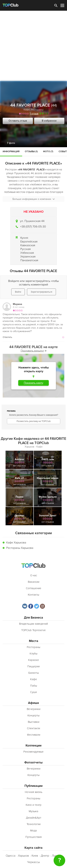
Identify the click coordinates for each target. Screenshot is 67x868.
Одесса (11, 856)
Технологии (34, 824)
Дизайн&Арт (34, 818)
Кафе (27, 110)
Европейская (29, 242)
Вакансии (34, 582)
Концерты (33, 715)
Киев (35, 856)
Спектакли (33, 728)
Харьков (23, 856)
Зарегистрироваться (41, 292)
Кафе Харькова (16, 543)
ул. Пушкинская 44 (32, 221)
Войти (18, 292)
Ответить (7, 337)
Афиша (33, 703)
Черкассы (33, 862)
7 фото (11, 143)
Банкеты (34, 673)
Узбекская (27, 253)
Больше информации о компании (34, 199)
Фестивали (34, 735)
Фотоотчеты (33, 762)
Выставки (34, 722)
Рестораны (37, 110)
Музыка (33, 811)
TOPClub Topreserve (33, 630)
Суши (33, 692)
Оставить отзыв (18, 121)
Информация (11, 151)
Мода (33, 831)
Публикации (33, 786)
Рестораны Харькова (20, 548)
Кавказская (28, 245)
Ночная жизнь (34, 792)
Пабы (34, 686)
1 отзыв (34, 114)
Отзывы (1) (31, 151)
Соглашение (34, 588)
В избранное (49, 121)
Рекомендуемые (33, 752)
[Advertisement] (33, 46)
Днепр (45, 856)
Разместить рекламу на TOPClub (34, 421)
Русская (26, 249)
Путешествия (33, 837)
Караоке (34, 660)
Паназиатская (29, 260)
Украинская (28, 257)
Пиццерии (33, 666)
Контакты (33, 595)
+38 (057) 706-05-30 (33, 227)
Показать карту (33, 383)
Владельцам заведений (33, 624)
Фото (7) (48, 151)
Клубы (33, 654)
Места (34, 641)
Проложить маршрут (34, 351)
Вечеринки (34, 709)
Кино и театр (34, 805)
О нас (34, 575)
